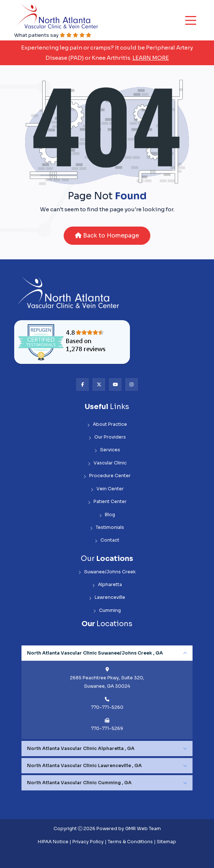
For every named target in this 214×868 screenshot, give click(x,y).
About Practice (107, 425)
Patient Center (107, 502)
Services (107, 450)
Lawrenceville (107, 598)
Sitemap (167, 842)
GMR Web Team (143, 829)
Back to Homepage (107, 235)
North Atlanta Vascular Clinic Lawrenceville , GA (84, 766)
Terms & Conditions (130, 842)
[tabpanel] (107, 692)
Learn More (151, 58)
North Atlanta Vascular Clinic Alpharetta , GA (81, 749)
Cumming (107, 611)
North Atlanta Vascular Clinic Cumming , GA (79, 783)
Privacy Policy (88, 842)
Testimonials (107, 528)
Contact (107, 540)
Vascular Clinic (107, 463)
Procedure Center (107, 476)
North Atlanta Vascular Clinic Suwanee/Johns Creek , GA (95, 653)
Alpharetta (107, 585)
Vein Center (107, 489)
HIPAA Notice (53, 842)
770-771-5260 (107, 707)
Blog (107, 515)
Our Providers (107, 437)
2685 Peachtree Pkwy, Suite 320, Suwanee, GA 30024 (107, 682)
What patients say (53, 35)
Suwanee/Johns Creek (107, 572)
